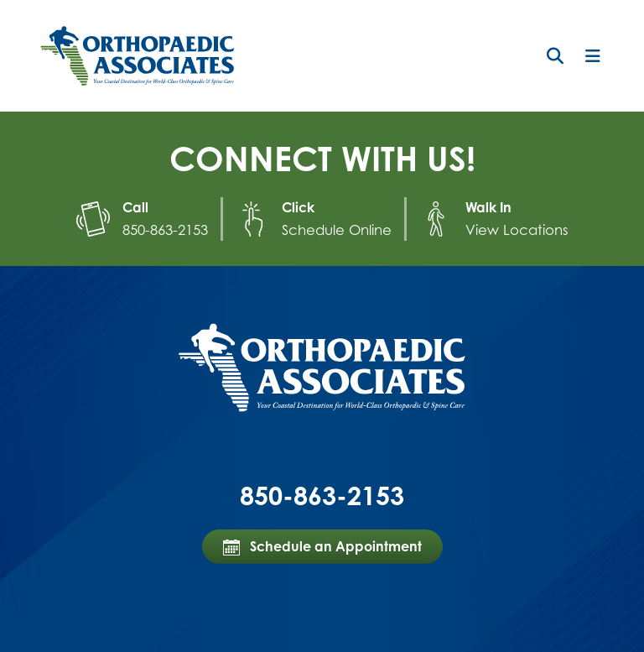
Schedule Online (340, 229)
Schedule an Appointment (322, 545)
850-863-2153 (171, 229)
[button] (555, 56)
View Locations (514, 229)
